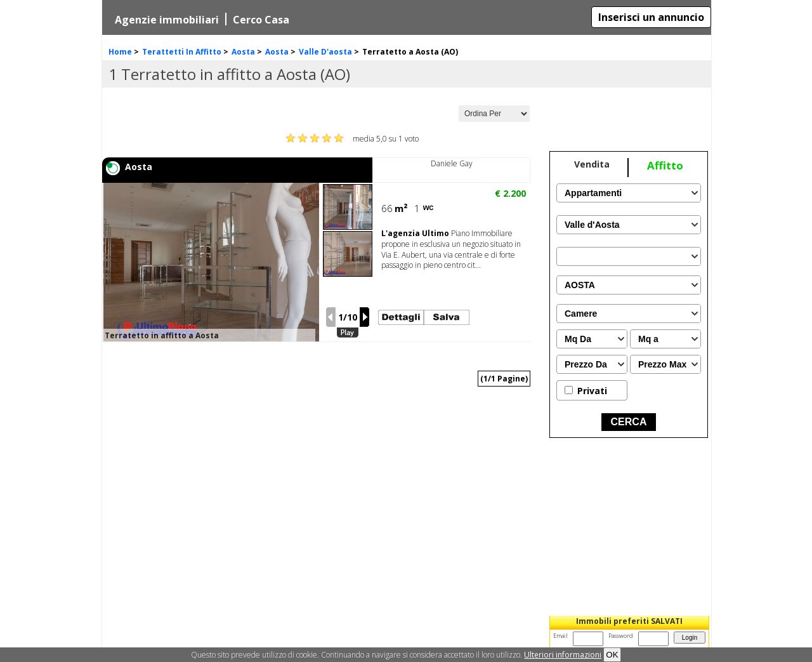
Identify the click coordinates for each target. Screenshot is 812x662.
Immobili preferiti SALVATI (629, 621)
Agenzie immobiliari (167, 20)
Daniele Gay (452, 163)
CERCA (629, 422)
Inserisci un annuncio (651, 17)
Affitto (665, 165)
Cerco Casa (261, 20)
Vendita (592, 164)
